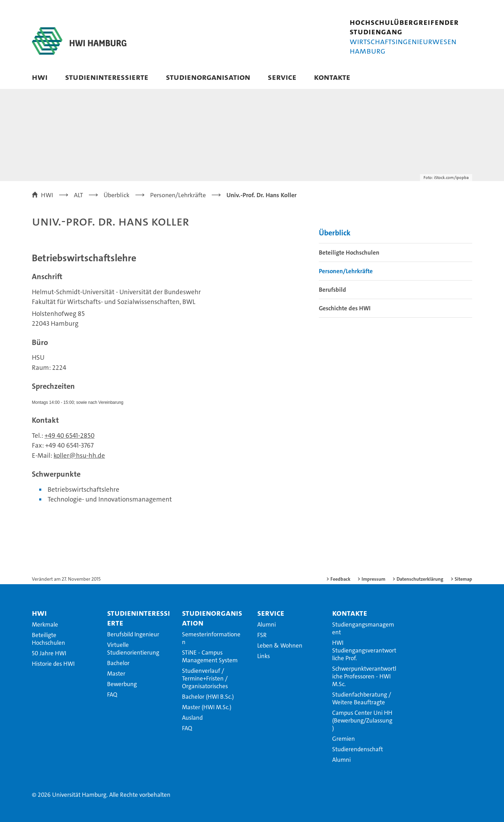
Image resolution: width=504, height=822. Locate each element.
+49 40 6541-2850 (69, 436)
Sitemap (463, 579)
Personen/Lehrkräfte (346, 271)
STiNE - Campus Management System (210, 656)
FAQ (112, 695)
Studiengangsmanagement (363, 628)
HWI (40, 77)
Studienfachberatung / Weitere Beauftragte (362, 698)
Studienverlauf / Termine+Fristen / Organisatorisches (205, 678)
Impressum (373, 579)
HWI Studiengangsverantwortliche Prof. (364, 650)
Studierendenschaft (358, 749)
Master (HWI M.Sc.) (207, 707)
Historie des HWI (53, 664)
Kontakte (332, 77)
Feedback (340, 579)
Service (282, 77)
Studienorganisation (208, 77)
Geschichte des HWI (345, 308)
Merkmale (45, 624)
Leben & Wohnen (280, 645)
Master (116, 674)
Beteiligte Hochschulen (349, 253)
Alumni (267, 624)
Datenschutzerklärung (420, 579)
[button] (460, 78)
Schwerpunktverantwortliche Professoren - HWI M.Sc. (364, 676)
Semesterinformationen (211, 638)
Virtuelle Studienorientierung (133, 649)
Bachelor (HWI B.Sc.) (208, 697)
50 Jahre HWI (49, 653)
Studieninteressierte (107, 77)
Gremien (344, 739)
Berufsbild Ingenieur (133, 634)
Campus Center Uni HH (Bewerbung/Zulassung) (362, 720)
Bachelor (118, 663)
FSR (262, 635)
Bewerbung (122, 684)
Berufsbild (332, 290)
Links (264, 656)
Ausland (192, 718)
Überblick (335, 233)
